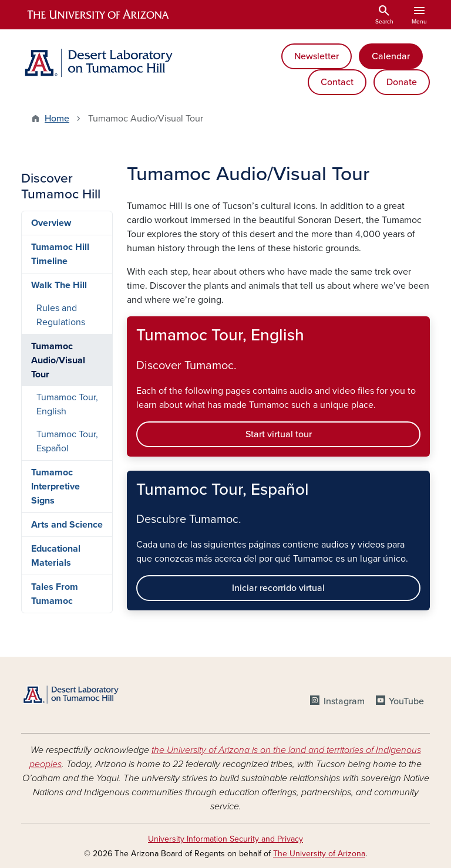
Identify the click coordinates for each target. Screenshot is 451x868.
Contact (337, 82)
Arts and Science (67, 525)
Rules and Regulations (61, 315)
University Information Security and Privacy (225, 839)
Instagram (344, 701)
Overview (51, 223)
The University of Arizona (319, 854)
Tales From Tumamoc (55, 594)
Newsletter (317, 56)
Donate (402, 82)
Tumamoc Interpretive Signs (55, 487)
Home (57, 119)
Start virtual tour (279, 434)
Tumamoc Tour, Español (67, 441)
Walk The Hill (59, 285)
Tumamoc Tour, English (67, 404)
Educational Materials (56, 556)
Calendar (391, 56)
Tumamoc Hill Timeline (60, 254)
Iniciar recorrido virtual (278, 588)
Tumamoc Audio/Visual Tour (58, 360)
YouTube (406, 701)
